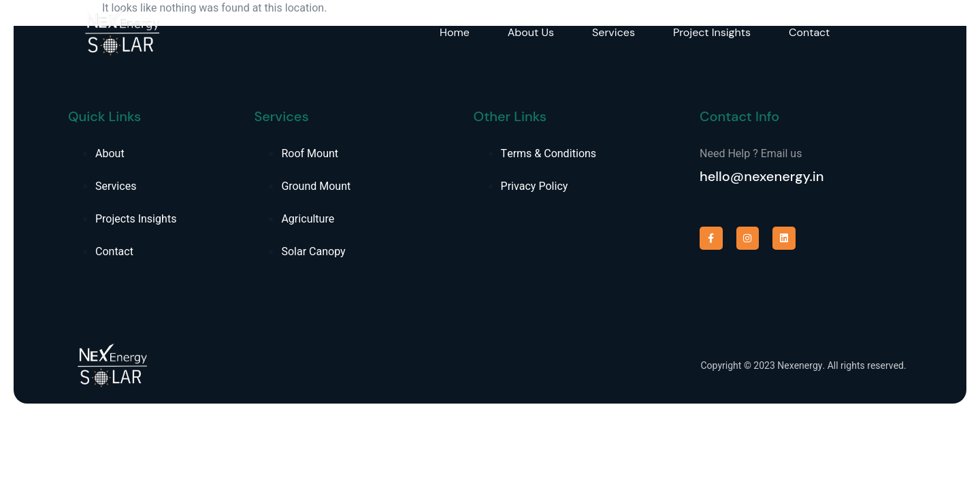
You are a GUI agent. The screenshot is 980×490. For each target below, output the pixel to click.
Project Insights (712, 32)
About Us (531, 32)
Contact (809, 32)
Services (614, 32)
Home (455, 32)
